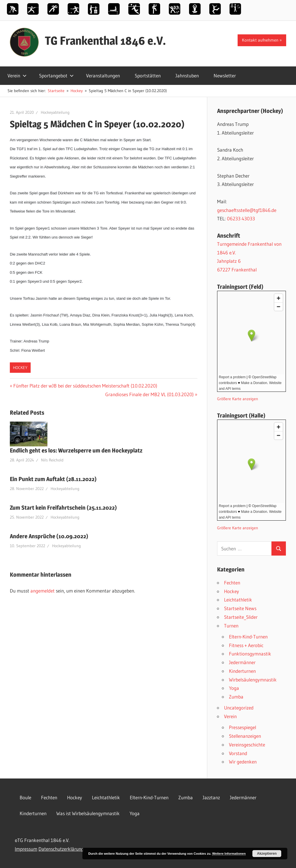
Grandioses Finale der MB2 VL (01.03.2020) (149, 394)
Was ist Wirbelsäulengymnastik (88, 813)
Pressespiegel (243, 727)
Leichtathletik (238, 600)
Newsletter (225, 76)
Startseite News (240, 608)
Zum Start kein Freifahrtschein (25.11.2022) (63, 508)
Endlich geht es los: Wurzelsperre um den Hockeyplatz (76, 450)
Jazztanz (211, 797)
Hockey (20, 368)
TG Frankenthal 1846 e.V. (105, 41)
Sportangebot (56, 76)
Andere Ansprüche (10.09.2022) (49, 536)
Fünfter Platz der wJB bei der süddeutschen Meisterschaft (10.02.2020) (85, 386)
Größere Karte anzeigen (238, 399)
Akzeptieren (267, 854)
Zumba (236, 697)
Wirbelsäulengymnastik (253, 680)
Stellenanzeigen (245, 736)
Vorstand (238, 753)
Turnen (231, 626)
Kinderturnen (242, 671)
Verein (17, 76)
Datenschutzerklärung (61, 849)
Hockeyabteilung (55, 112)
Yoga (234, 688)
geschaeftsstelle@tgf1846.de (247, 210)
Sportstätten (148, 76)
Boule (25, 797)
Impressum (26, 849)
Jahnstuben (187, 76)
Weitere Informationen (229, 854)
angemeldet (42, 591)
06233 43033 (241, 218)
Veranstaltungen (103, 76)
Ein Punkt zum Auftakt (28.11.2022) (53, 479)
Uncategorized (239, 708)
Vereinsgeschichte (247, 745)
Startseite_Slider (241, 617)
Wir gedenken (243, 762)
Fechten (232, 583)
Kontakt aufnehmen (260, 40)
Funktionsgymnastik (250, 654)
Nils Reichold (52, 460)
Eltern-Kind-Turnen (248, 637)
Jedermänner (242, 662)
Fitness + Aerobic (246, 645)
